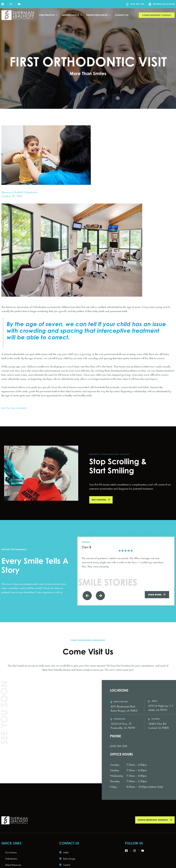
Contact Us (122, 15)
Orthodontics (72, 15)
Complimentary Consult (157, 15)
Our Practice (48, 15)
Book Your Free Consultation (16, 408)
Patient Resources (99, 15)
